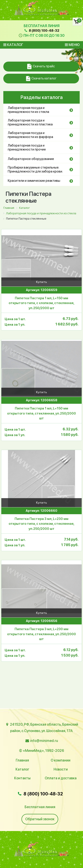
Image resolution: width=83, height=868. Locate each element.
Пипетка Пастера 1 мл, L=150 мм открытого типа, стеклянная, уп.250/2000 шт (41, 413)
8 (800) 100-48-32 (41, 31)
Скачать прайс (41, 67)
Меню (72, 45)
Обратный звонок (40, 819)
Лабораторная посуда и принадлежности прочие (27, 147)
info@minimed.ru (44, 741)
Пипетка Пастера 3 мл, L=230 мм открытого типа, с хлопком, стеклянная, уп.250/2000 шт (41, 524)
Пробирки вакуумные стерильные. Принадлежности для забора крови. (35, 169)
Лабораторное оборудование (31, 159)
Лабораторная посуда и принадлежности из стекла (28, 110)
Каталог (13, 45)
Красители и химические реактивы (34, 181)
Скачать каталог (41, 79)
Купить (42, 282)
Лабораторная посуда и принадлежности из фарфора (30, 135)
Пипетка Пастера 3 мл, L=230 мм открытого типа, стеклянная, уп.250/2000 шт (41, 634)
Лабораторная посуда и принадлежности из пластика (30, 122)
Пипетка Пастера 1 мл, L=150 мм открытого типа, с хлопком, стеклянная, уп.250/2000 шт (41, 303)
